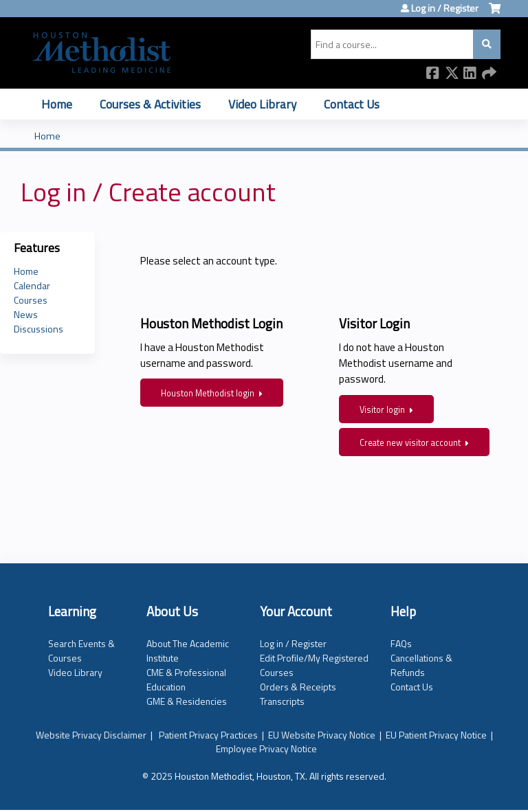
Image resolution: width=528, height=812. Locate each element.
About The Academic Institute (188, 651)
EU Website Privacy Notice (322, 735)
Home (57, 104)
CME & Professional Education (186, 679)
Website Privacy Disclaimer (91, 735)
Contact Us (352, 104)
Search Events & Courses (81, 651)
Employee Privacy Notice (266, 748)
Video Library (262, 104)
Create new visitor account (410, 443)
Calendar (32, 285)
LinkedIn (470, 74)
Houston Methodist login (208, 393)
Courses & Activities (150, 104)
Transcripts (282, 701)
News (26, 314)
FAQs (401, 643)
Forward (489, 74)
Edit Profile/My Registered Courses (314, 665)
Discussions (38, 329)
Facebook (433, 74)
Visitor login (382, 410)
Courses (31, 300)
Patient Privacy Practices (208, 735)
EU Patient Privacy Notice (436, 735)
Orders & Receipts (298, 687)
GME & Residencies (187, 701)
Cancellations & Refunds (421, 665)
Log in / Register (445, 8)
